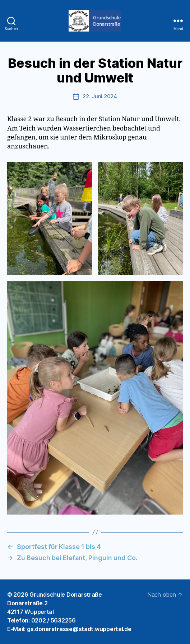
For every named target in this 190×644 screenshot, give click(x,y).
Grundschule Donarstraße (66, 595)
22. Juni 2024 (100, 96)
